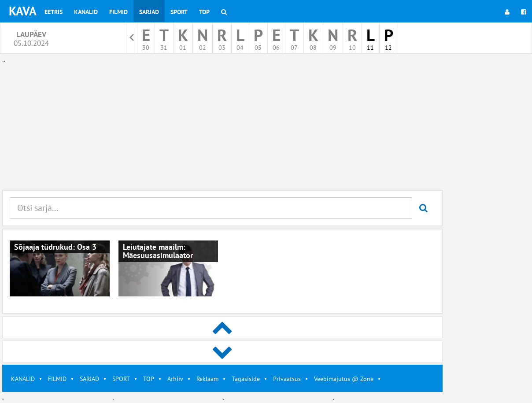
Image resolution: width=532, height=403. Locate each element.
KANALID (23, 379)
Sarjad (149, 12)
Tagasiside (246, 379)
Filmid (118, 12)
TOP (149, 379)
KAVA (23, 11)
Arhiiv (175, 379)
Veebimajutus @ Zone (344, 379)
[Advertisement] (222, 127)
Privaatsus (287, 379)
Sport (179, 12)
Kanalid (86, 12)
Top (204, 12)
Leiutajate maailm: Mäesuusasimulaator (158, 251)
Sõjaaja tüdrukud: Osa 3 (55, 247)
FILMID (57, 379)
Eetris (54, 12)
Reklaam (207, 379)
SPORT (121, 379)
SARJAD (89, 379)
